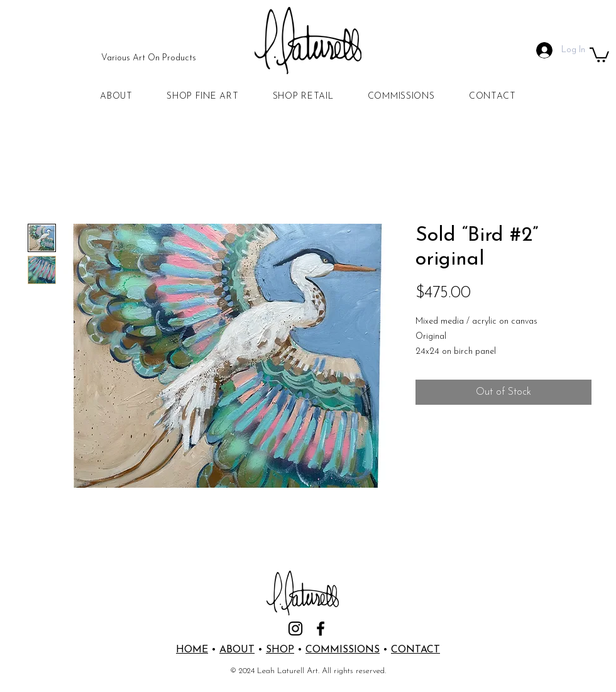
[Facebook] (321, 629)
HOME (192, 650)
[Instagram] (295, 629)
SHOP (280, 650)
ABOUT (237, 650)
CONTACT (415, 650)
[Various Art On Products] (149, 58)
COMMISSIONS (343, 650)
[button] (599, 54)
